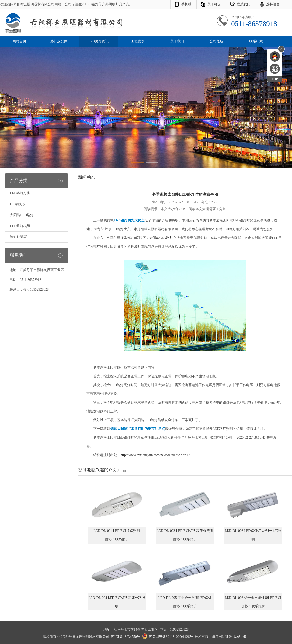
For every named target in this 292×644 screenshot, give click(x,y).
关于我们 (177, 41)
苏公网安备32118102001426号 (171, 637)
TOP (275, 79)
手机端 (186, 4)
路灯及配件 (59, 41)
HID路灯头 (18, 204)
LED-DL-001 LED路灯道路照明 (117, 531)
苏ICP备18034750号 (126, 637)
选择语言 (273, 4)
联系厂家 (256, 41)
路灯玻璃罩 (18, 237)
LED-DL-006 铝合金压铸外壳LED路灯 (253, 598)
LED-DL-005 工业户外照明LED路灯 (185, 598)
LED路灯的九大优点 (129, 220)
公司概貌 (217, 41)
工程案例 (138, 41)
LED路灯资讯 (98, 41)
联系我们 (244, 4)
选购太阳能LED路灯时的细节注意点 (138, 429)
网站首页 (19, 41)
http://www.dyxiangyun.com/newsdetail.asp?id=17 (155, 455)
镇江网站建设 (222, 637)
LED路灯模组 (20, 226)
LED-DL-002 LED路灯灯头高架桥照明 (185, 531)
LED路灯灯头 (20, 193)
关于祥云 (214, 4)
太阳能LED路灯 (22, 215)
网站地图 (241, 637)
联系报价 (122, 539)
